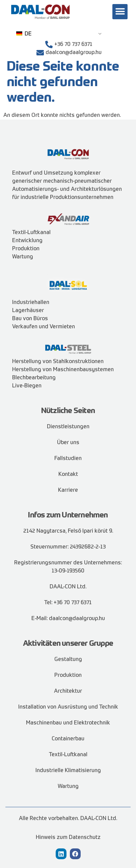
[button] (120, 12)
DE (24, 34)
